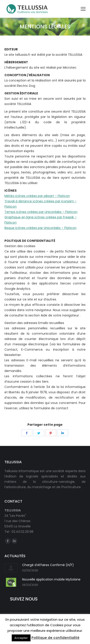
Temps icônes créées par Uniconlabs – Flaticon (41, 212)
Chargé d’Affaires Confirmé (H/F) (48, 565)
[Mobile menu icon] (83, 9)
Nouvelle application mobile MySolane (51, 579)
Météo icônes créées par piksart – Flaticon (37, 196)
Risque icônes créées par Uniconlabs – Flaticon (40, 228)
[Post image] (11, 568)
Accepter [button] (21, 638)
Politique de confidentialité (55, 638)
